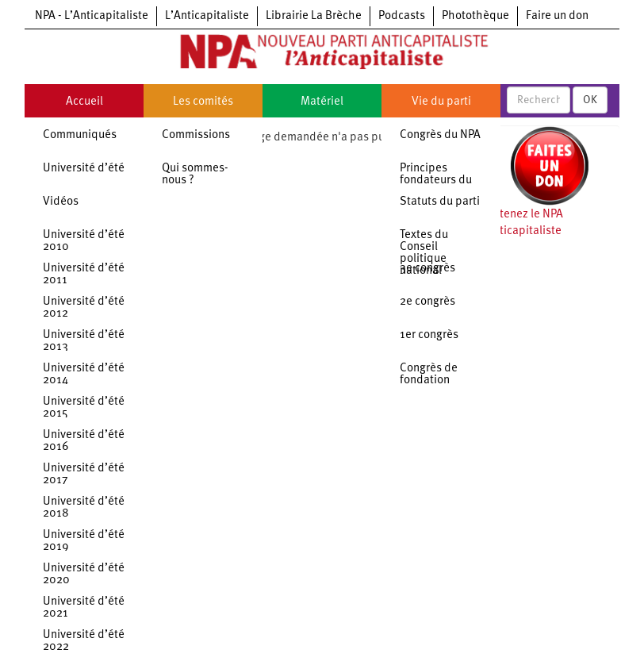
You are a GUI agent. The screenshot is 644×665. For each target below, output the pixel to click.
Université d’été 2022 (84, 641)
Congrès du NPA (440, 135)
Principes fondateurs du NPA (436, 181)
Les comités (203, 102)
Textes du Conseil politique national (424, 253)
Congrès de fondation (429, 375)
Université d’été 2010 (84, 241)
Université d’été (84, 169)
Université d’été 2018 (84, 508)
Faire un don (557, 16)
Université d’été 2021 (84, 608)
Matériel (322, 102)
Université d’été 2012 (84, 308)
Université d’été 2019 (84, 541)
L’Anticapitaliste (207, 16)
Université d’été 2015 (84, 408)
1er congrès (429, 335)
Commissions (196, 135)
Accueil (84, 102)
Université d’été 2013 (84, 341)
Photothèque (475, 16)
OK (590, 100)
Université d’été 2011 (84, 275)
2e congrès (427, 302)
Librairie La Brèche (314, 16)
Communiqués (80, 135)
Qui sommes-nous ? (195, 175)
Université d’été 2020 (84, 575)
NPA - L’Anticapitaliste (92, 16)
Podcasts (402, 16)
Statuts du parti (440, 202)
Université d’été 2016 (84, 441)
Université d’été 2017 (84, 475)
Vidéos (61, 202)
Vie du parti (441, 102)
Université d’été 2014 (84, 375)
